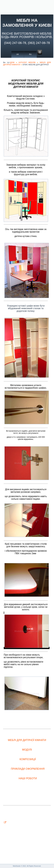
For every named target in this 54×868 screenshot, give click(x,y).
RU (30, 54)
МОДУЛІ (27, 750)
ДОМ (12, 62)
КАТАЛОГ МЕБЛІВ (27, 62)
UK (18, 54)
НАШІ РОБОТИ (28, 778)
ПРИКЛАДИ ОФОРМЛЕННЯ (28, 769)
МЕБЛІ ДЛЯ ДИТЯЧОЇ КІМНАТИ (27, 740)
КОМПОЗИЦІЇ (28, 759)
